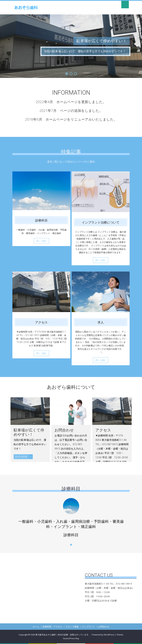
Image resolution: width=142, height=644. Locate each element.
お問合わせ (64, 430)
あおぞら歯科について (71, 387)
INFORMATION (71, 93)
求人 (101, 322)
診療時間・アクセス (52, 627)
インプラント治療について (101, 222)
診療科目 (41, 220)
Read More (24, 457)
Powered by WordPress (103, 635)
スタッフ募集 (72, 627)
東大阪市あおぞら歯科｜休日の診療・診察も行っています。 (63, 635)
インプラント (89, 627)
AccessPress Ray (71, 638)
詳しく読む (41, 241)
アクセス (41, 322)
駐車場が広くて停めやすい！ (29, 432)
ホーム (36, 627)
